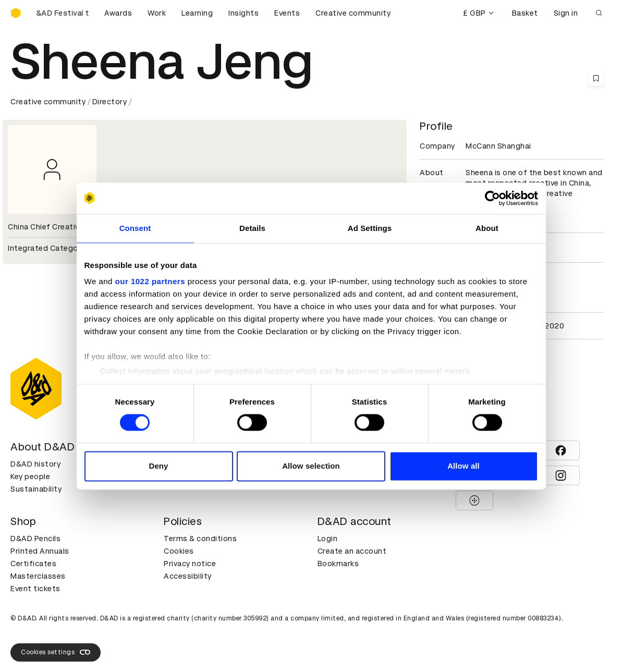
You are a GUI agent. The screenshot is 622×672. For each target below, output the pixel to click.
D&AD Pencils (35, 539)
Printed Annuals (40, 551)
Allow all (464, 466)
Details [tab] (252, 228)
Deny (158, 466)
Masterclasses (38, 576)
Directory (110, 102)
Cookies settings (56, 652)
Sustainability (36, 489)
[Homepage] (16, 13)
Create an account (352, 551)
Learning (197, 13)
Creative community (353, 13)
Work (157, 13)
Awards (118, 13)
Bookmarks (338, 564)
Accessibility (188, 576)
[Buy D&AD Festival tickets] (63, 13)
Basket (525, 13)
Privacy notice (190, 564)
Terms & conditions (200, 539)
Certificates (33, 564)
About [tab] (487, 228)
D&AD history (35, 464)
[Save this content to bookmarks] (596, 78)
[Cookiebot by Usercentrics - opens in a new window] (492, 198)
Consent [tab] (135, 228)
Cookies (179, 551)
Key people (30, 476)
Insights (243, 13)
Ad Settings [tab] (370, 228)
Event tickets (35, 589)
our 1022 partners (150, 281)
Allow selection (311, 466)
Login (328, 539)
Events (287, 13)
